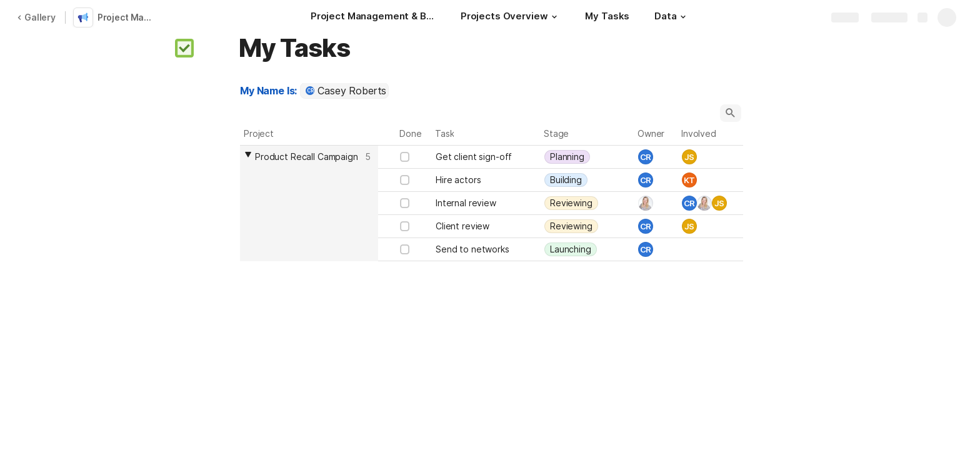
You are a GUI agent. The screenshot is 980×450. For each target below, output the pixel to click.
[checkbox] (405, 157)
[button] (554, 17)
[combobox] (344, 91)
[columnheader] (309, 203)
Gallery (36, 17)
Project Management (127, 17)
